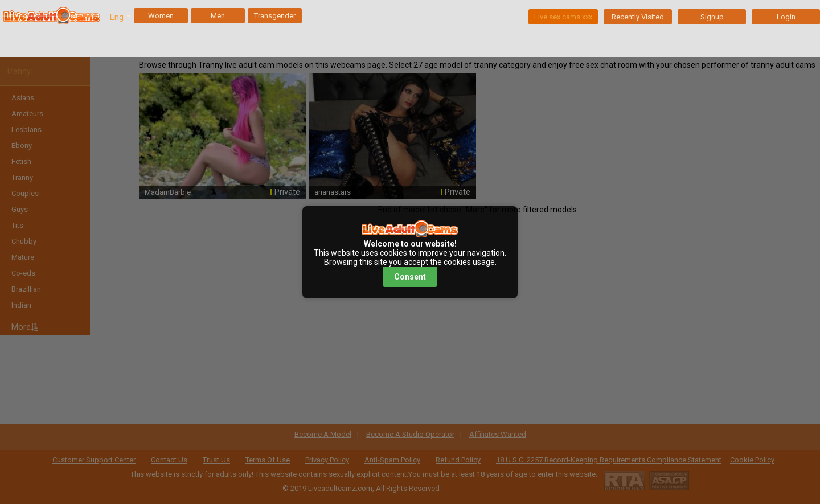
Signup (712, 17)
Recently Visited (638, 17)
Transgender (275, 16)
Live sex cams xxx (563, 17)
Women (161, 16)
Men (218, 16)
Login (786, 17)
